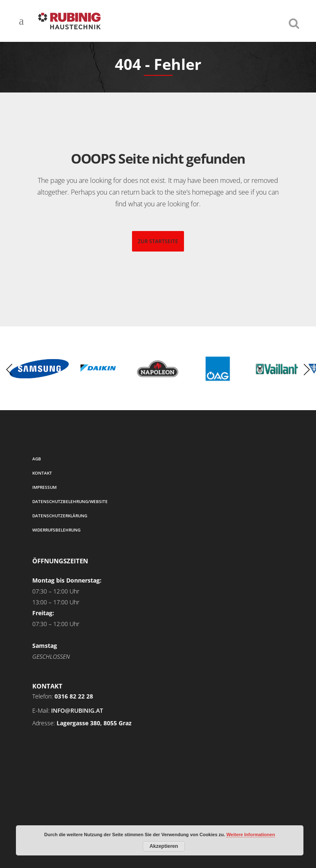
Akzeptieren (164, 846)
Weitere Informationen (251, 835)
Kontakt (42, 473)
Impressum (44, 487)
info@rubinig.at (77, 710)
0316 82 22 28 (74, 696)
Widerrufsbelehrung (56, 530)
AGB (37, 459)
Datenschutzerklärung (60, 516)
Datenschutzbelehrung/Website (70, 501)
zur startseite (158, 241)
